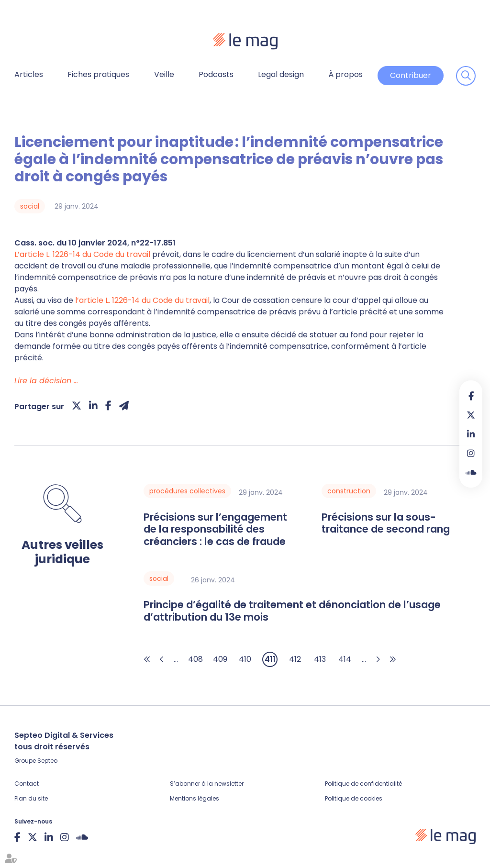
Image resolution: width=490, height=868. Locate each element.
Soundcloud (471, 472)
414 (345, 659)
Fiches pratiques (98, 74)
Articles (29, 74)
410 (245, 659)
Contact (27, 784)
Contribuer (411, 75)
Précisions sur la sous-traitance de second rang (386, 523)
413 (320, 659)
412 (295, 659)
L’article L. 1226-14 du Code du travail (82, 254)
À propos (345, 74)
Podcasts (216, 74)
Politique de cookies (354, 798)
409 (220, 659)
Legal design (281, 74)
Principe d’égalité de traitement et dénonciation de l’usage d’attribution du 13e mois (292, 611)
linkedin (471, 434)
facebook (471, 396)
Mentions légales (195, 798)
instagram (471, 453)
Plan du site (31, 798)
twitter (471, 415)
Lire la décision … (46, 381)
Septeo (47, 761)
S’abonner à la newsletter (207, 784)
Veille (164, 74)
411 (270, 659)
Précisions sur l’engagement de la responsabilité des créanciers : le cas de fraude (215, 529)
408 (195, 659)
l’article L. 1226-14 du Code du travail (142, 300)
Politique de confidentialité (363, 784)
